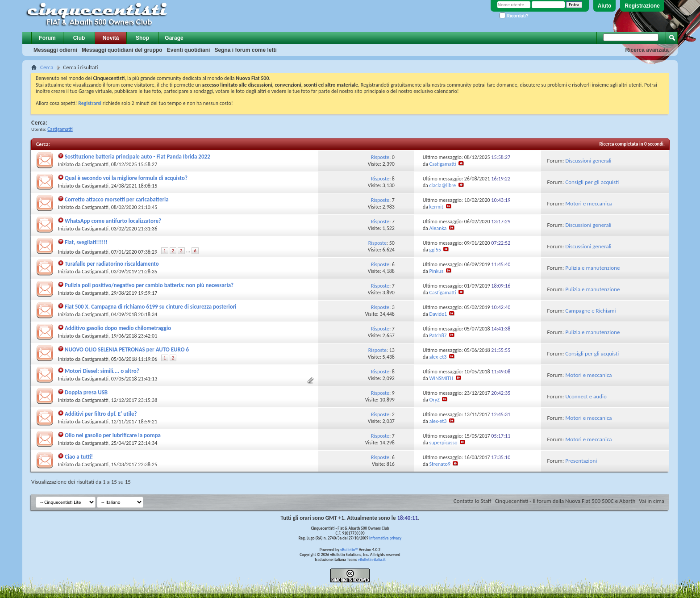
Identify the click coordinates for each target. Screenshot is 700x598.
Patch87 (438, 335)
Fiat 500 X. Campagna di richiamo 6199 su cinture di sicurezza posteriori (151, 307)
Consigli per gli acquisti (592, 182)
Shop (142, 38)
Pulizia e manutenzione (592, 268)
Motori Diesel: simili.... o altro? (102, 371)
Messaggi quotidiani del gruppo (122, 50)
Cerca (47, 67)
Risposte (380, 157)
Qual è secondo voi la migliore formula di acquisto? (126, 178)
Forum (47, 38)
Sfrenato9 (440, 464)
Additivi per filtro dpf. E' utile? (101, 414)
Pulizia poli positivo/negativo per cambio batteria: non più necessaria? (149, 285)
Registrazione (642, 6)
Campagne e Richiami (590, 311)
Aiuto (605, 6)
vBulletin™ (349, 550)
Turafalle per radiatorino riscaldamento (112, 264)
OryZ (435, 400)
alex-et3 (438, 357)
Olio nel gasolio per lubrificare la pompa (113, 435)
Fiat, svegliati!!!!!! (86, 242)
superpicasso (444, 443)
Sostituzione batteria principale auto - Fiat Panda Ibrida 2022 (137, 157)
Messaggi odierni (55, 50)
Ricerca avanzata (647, 50)
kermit (437, 207)
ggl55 (435, 250)
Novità (111, 38)
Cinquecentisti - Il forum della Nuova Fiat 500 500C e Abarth (565, 501)
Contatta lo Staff (473, 501)
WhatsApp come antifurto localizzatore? (113, 221)
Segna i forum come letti (245, 50)
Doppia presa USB (86, 392)
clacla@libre (443, 185)
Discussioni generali (588, 161)
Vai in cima (652, 501)
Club (79, 38)
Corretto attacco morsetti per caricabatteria (117, 199)
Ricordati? (514, 16)
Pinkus (437, 271)
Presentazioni (581, 461)
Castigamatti (95, 164)
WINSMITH (442, 378)
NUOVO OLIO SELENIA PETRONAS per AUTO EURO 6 (127, 349)
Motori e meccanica (588, 203)
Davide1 (438, 314)
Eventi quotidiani (189, 50)
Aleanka (438, 228)
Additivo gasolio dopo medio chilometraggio (118, 328)
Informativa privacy (385, 538)
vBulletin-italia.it (372, 559)
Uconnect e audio (586, 396)
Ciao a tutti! (79, 457)
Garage (174, 38)
